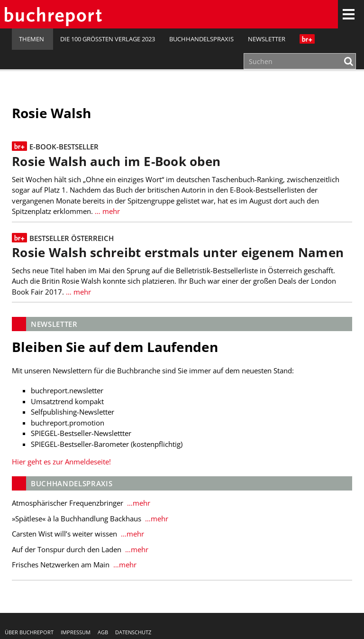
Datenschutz (133, 632)
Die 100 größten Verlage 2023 (108, 39)
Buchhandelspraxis (201, 39)
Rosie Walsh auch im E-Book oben (116, 162)
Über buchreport (29, 632)
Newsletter (267, 39)
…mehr (138, 503)
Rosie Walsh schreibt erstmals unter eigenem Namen (178, 253)
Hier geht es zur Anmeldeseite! (61, 462)
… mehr (106, 211)
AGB (103, 632)
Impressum (76, 632)
